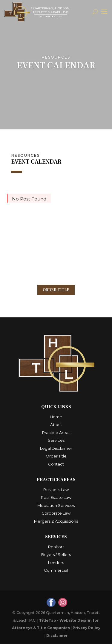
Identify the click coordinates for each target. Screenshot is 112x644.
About (56, 425)
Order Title (56, 290)
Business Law (56, 490)
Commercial (56, 571)
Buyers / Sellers (56, 555)
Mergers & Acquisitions (56, 521)
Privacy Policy (86, 628)
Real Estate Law (56, 498)
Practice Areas (56, 433)
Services (56, 441)
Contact (56, 464)
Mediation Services (56, 506)
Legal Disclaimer (56, 449)
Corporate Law (56, 513)
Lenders (56, 563)
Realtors (56, 547)
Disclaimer (57, 636)
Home (56, 417)
